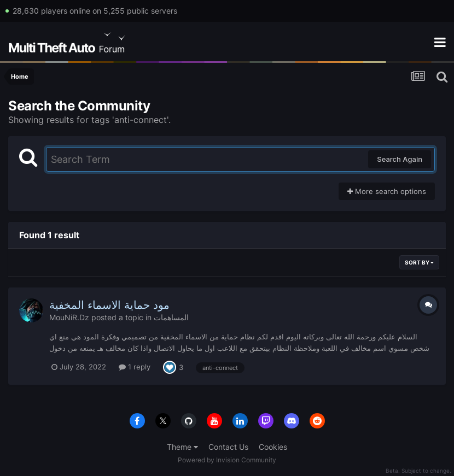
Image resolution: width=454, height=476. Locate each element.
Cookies (273, 447)
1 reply (135, 367)
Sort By (419, 262)
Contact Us (228, 447)
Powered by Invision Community (227, 460)
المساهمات (171, 317)
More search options (387, 191)
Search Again (400, 159)
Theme (182, 447)
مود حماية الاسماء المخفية (109, 305)
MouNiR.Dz (69, 317)
